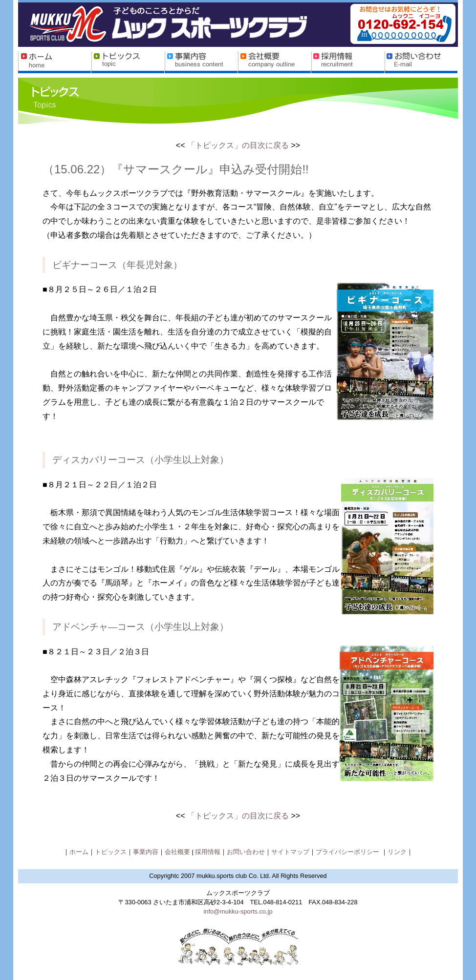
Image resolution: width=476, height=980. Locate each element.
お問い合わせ (246, 852)
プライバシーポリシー (348, 852)
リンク (397, 852)
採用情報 (208, 852)
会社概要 (178, 852)
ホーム (79, 852)
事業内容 (146, 852)
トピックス (111, 852)
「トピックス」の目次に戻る (238, 145)
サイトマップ (290, 852)
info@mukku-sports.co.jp (238, 911)
